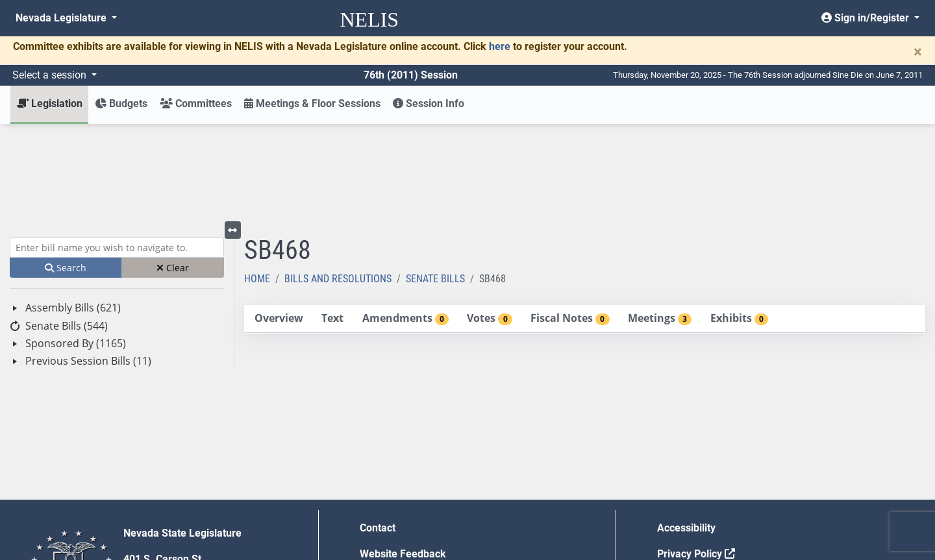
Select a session (51, 75)
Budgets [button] (121, 103)
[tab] (279, 224)
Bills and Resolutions (338, 183)
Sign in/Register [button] (866, 18)
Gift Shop (381, 510)
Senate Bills (435, 183)
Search (66, 172)
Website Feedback (403, 458)
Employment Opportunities (422, 484)
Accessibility (686, 432)
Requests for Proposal (709, 484)
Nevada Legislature (62, 18)
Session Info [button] (429, 103)
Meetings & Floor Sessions (312, 103)
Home (257, 183)
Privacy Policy (696, 458)
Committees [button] (196, 103)
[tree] (117, 239)
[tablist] (585, 224)
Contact (378, 432)
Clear (173, 172)
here (500, 46)
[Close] (918, 52)
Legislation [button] (50, 103)
